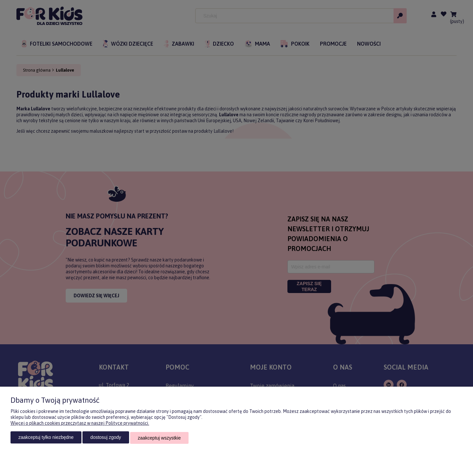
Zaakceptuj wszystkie (159, 438)
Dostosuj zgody (106, 438)
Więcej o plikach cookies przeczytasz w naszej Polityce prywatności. (80, 424)
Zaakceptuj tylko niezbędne (46, 438)
